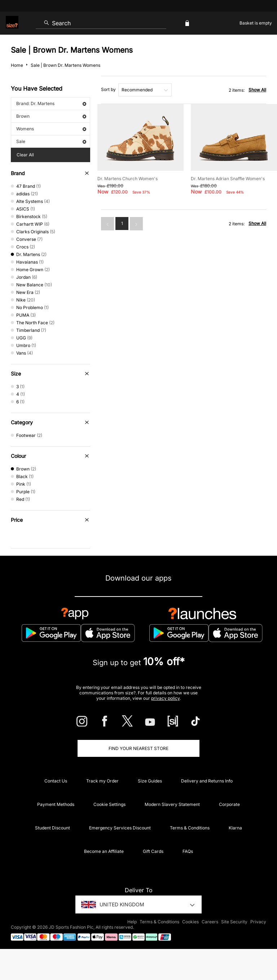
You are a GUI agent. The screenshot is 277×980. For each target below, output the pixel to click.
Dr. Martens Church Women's (127, 179)
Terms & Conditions (190, 828)
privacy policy (165, 698)
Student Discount (52, 828)
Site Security (234, 922)
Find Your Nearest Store (138, 748)
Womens (51, 129)
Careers (210, 922)
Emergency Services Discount (120, 828)
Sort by (108, 89)
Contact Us (56, 781)
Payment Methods (56, 804)
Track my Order (102, 781)
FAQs (188, 851)
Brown (51, 116)
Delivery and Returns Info (207, 781)
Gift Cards (153, 851)
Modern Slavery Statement (172, 804)
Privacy (258, 922)
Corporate (229, 804)
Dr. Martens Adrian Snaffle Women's (228, 179)
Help (132, 922)
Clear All (25, 155)
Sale (51, 141)
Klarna (235, 828)
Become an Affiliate (104, 851)
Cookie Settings (109, 804)
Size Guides (150, 781)
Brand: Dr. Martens (51, 103)
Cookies (190, 922)
